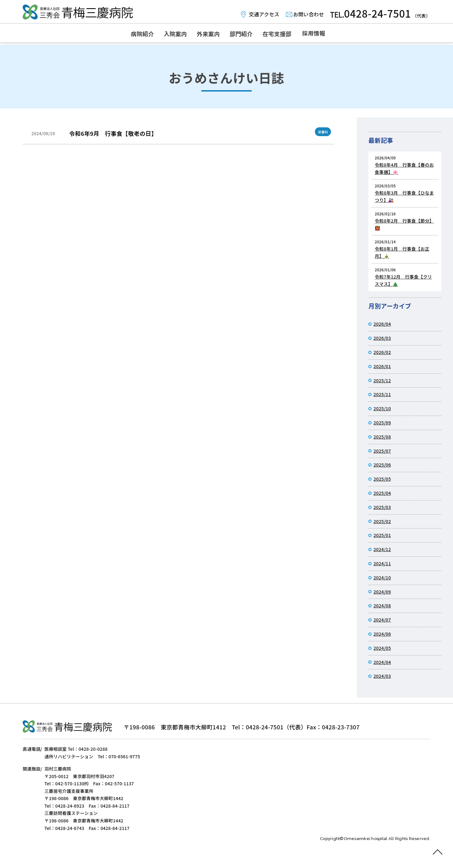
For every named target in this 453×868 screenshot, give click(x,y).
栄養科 (322, 132)
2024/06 (382, 634)
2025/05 (382, 479)
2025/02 (382, 521)
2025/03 (382, 507)
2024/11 (382, 563)
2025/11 (382, 394)
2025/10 (382, 408)
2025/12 (382, 380)
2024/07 (382, 620)
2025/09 (382, 423)
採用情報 (338, 34)
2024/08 (382, 605)
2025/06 (382, 465)
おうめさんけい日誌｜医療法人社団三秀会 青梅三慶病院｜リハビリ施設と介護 (79, 12)
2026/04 (382, 324)
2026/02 (382, 352)
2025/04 (382, 493)
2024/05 (382, 648)
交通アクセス (263, 14)
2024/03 (382, 676)
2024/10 (382, 578)
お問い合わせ (308, 14)
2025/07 (382, 451)
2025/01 (382, 535)
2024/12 (382, 549)
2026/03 (382, 338)
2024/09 (382, 592)
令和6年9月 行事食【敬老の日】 (113, 133)
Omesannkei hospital (366, 851)
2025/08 (382, 437)
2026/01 (382, 366)
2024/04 (382, 662)
